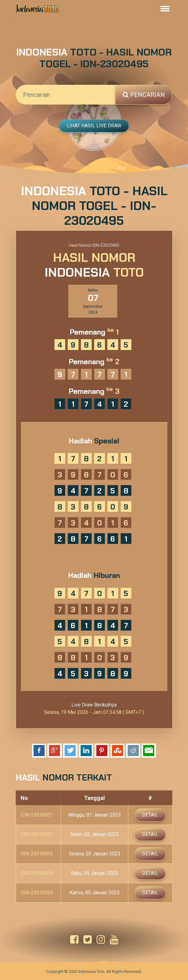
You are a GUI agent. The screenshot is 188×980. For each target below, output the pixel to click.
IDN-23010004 (37, 873)
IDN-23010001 (37, 815)
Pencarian (144, 95)
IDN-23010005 (37, 893)
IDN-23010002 (37, 834)
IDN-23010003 (37, 854)
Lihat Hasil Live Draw (94, 126)
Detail (150, 815)
